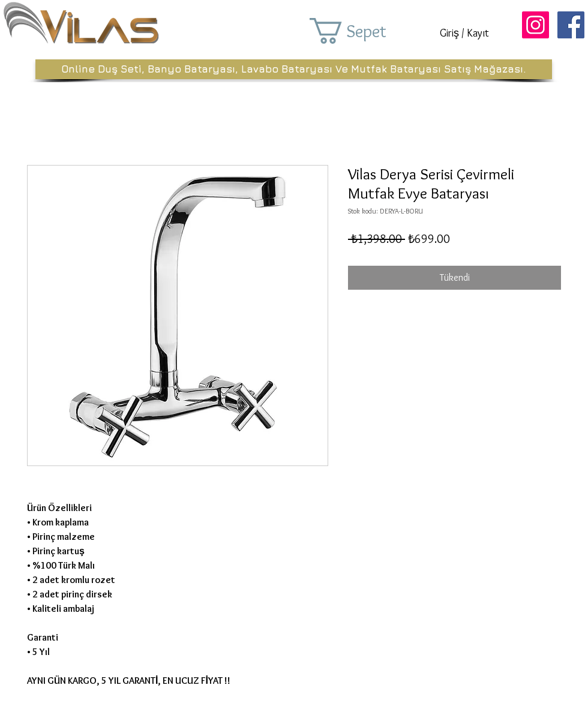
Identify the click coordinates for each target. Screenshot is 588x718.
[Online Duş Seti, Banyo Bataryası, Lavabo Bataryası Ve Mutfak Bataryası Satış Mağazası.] (294, 69)
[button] (365, 31)
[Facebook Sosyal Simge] (571, 25)
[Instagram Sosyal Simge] (535, 25)
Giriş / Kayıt (464, 33)
